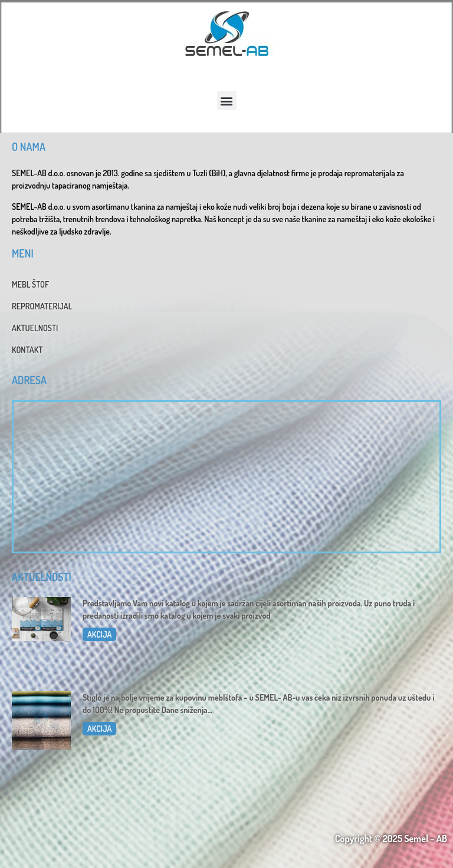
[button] (227, 100)
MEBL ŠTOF (30, 284)
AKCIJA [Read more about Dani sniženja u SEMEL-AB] (99, 729)
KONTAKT (27, 350)
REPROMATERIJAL (42, 306)
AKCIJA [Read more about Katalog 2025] (99, 634)
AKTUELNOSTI (35, 328)
